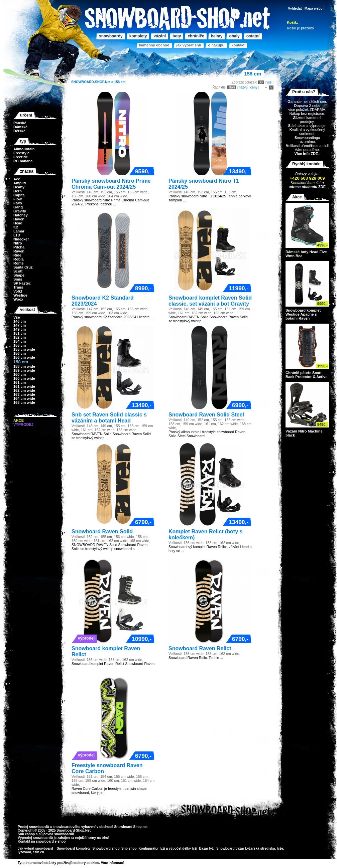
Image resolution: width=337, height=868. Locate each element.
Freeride (21, 157)
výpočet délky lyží (183, 848)
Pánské (20, 123)
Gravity (20, 211)
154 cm (20, 341)
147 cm (20, 325)
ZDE (321, 187)
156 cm (20, 353)
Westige (20, 295)
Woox (18, 299)
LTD (17, 235)
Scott (18, 271)
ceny (254, 87)
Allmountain (24, 149)
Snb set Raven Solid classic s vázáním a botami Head (109, 418)
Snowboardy (111, 36)
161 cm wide (24, 386)
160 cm (20, 374)
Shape (19, 275)
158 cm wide (24, 366)
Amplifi (20, 183)
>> (126, 863)
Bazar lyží (207, 848)
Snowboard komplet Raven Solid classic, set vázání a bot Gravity (210, 301)
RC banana (23, 161)
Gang (18, 207)
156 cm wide (24, 357)
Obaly (234, 36)
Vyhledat (295, 9)
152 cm (20, 337)
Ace (17, 179)
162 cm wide (24, 390)
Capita (19, 195)
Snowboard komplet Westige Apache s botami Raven (303, 314)
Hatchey (21, 215)
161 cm (20, 382)
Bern (18, 191)
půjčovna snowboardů (56, 834)
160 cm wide (24, 378)
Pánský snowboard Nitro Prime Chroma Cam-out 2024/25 (111, 184)
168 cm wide (24, 402)
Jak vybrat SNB (189, 45)
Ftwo (18, 203)
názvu (243, 87)
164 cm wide (24, 398)
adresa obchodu (303, 187)
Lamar (19, 231)
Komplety (138, 36)
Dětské (19, 131)
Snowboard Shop (128, 827)
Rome (19, 263)
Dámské (20, 127)
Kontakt (238, 45)
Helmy (217, 36)
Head (18, 223)
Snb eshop (26, 834)
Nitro (18, 243)
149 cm (20, 329)
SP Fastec (22, 283)
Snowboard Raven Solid (102, 532)
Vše (17, 317)
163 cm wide (24, 394)
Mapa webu (314, 9)
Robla (19, 259)
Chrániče (196, 36)
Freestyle (21, 153)
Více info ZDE (306, 154)
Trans (18, 287)
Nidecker (21, 239)
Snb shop (129, 848)
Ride (17, 255)
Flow (18, 199)
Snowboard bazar (230, 848)
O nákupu (216, 45)
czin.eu (38, 852)
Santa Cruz (23, 267)
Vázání (160, 36)
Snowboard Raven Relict (200, 648)
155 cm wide (24, 349)
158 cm (120, 82)
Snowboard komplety (74, 848)
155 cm (20, 345)
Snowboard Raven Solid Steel (206, 415)
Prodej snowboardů (34, 827)
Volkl (18, 291)
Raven (19, 251)
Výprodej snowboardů (35, 838)
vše (269, 82)
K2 (16, 227)
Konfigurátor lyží (152, 848)
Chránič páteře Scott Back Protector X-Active (306, 375)
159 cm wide (24, 370)
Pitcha (19, 247)
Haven (19, 219)
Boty (177, 36)
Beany (19, 187)
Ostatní (253, 36)
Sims (18, 279)
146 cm (20, 321)
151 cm (20, 333)
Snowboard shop (106, 848)
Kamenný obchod (154, 45)
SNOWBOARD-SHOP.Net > (93, 82)
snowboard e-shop (51, 841)
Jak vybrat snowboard (36, 848)
